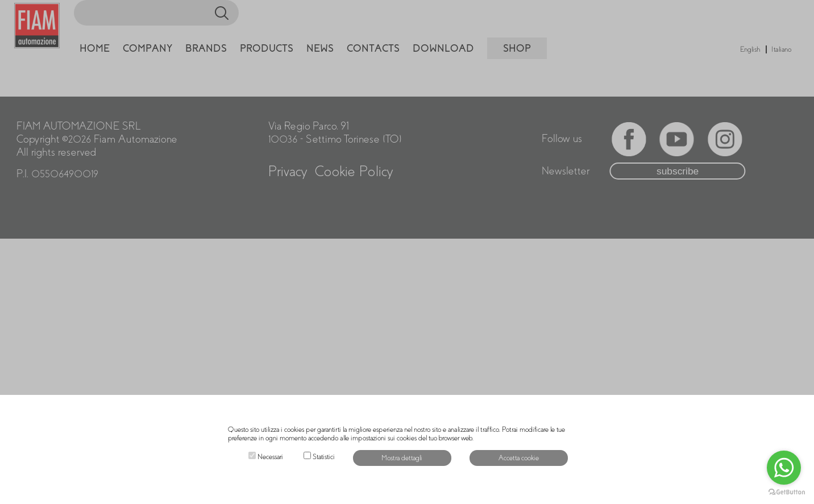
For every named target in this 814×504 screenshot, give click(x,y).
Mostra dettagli (402, 458)
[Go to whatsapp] (784, 468)
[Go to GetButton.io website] (787, 492)
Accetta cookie (519, 458)
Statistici (324, 457)
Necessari (270, 457)
